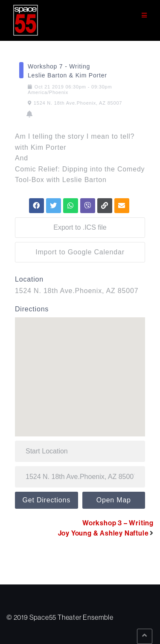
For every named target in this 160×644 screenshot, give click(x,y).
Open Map (114, 500)
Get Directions (46, 500)
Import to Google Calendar (80, 252)
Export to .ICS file (80, 227)
